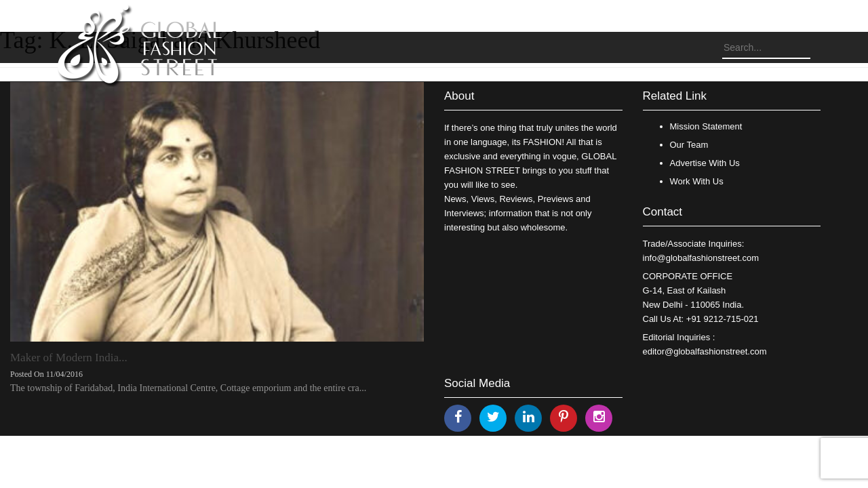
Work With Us (697, 181)
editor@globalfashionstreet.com (705, 351)
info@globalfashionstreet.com (701, 258)
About (459, 96)
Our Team (689, 145)
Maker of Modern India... (69, 358)
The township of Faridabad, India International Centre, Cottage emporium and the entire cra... (188, 388)
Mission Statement (706, 126)
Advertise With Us (705, 163)
